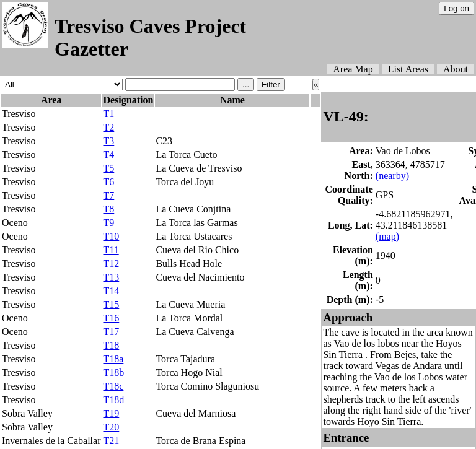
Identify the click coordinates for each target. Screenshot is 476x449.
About (456, 69)
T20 (111, 427)
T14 (111, 291)
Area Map (353, 69)
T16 (111, 318)
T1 (108, 114)
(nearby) (392, 176)
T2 (108, 127)
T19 (111, 413)
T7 (108, 195)
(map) (387, 236)
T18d (113, 400)
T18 (111, 345)
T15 (111, 304)
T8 (108, 209)
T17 (111, 332)
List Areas (408, 69)
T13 (111, 277)
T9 (108, 223)
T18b (113, 373)
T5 (108, 168)
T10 (111, 236)
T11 (111, 250)
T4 (108, 155)
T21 (111, 441)
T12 (111, 264)
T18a (113, 359)
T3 (108, 141)
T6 (108, 182)
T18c (113, 386)
